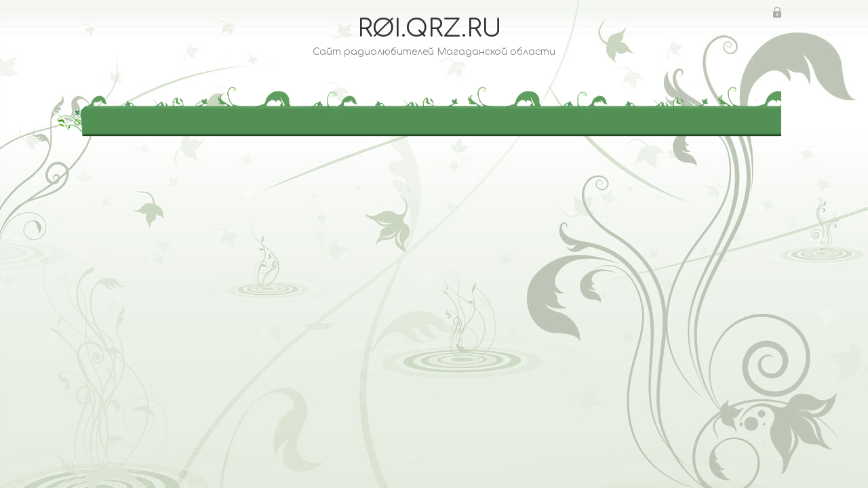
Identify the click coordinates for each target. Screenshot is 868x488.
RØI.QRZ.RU (430, 28)
